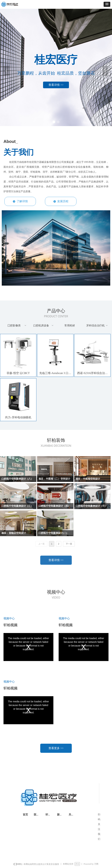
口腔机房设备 (44, 326)
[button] (107, 4)
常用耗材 (70, 326)
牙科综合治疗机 (97, 326)
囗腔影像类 (17, 326)
